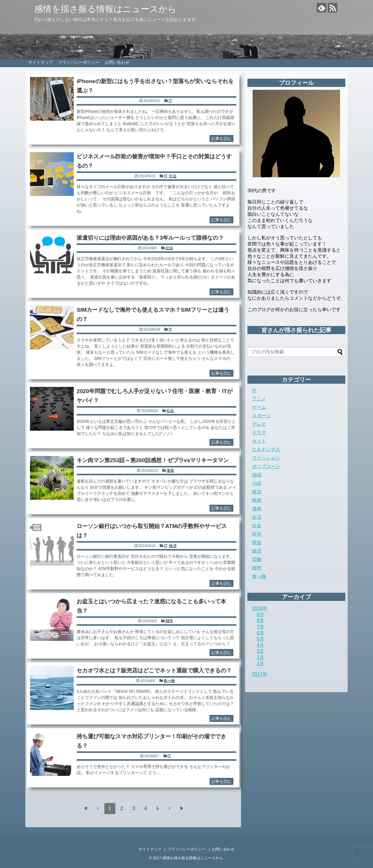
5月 (260, 639)
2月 (260, 657)
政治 (257, 492)
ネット (259, 441)
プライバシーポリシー (79, 62)
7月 (260, 627)
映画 (257, 500)
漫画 (170, 470)
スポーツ (261, 416)
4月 (260, 645)
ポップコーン (266, 466)
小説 (257, 483)
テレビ (259, 424)
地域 (257, 475)
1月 (260, 663)
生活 (257, 517)
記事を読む (221, 138)
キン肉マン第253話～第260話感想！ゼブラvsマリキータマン (153, 460)
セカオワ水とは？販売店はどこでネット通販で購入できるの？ (154, 670)
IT (170, 101)
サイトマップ (41, 62)
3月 (260, 651)
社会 (173, 176)
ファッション (266, 458)
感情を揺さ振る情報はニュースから (105, 9)
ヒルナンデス (266, 449)
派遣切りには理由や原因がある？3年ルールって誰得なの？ (150, 238)
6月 (260, 633)
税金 (257, 542)
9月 (260, 614)
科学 (257, 534)
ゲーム (259, 407)
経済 (173, 546)
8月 (260, 621)
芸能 (257, 559)
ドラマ (259, 433)
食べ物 (169, 681)
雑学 (169, 621)
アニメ (259, 399)
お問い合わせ (117, 62)
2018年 (260, 608)
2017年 (260, 674)
